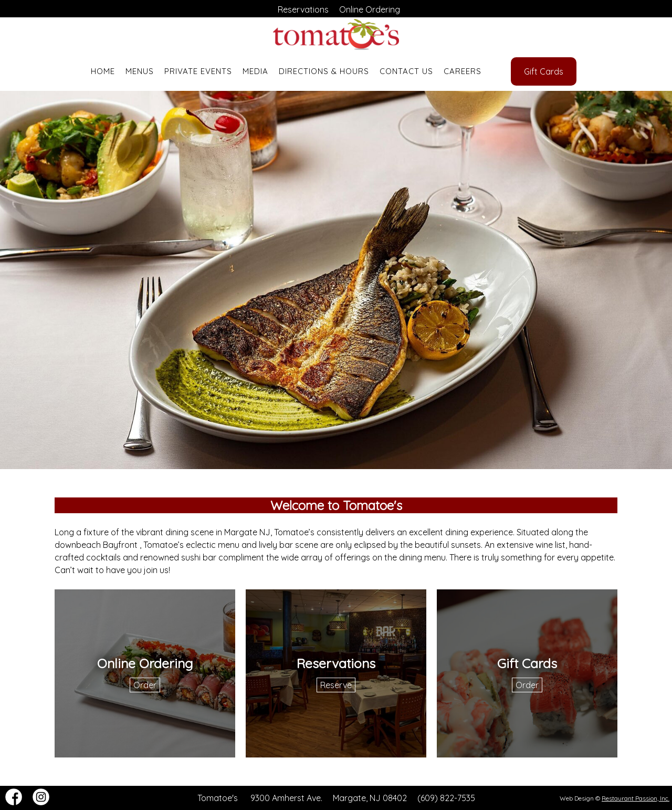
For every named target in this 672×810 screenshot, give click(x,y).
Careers (463, 71)
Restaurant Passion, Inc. (636, 798)
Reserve (336, 685)
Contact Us (406, 71)
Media (255, 71)
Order (145, 685)
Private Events (198, 71)
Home (103, 71)
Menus (140, 71)
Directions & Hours (324, 71)
